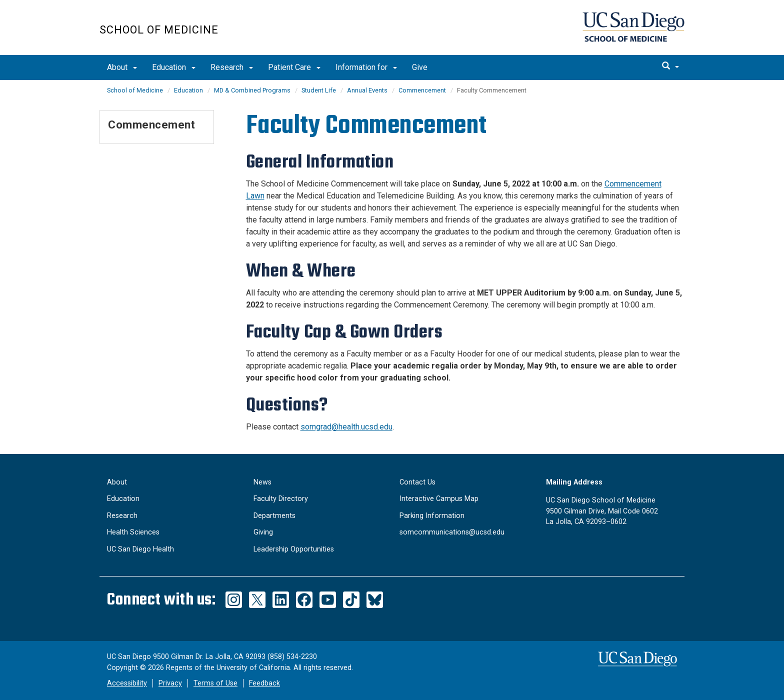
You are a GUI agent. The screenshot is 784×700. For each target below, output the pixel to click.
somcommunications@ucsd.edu (452, 532)
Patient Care (294, 67)
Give (420, 67)
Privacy (170, 683)
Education (174, 67)
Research (232, 67)
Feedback (264, 683)
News (262, 482)
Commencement (422, 90)
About (122, 67)
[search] (670, 66)
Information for (366, 67)
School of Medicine (159, 30)
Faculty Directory (281, 499)
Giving (263, 532)
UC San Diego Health (140, 549)
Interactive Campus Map (439, 499)
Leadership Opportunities (294, 549)
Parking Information (432, 516)
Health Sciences (133, 532)
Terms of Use (215, 683)
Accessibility (127, 683)
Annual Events (367, 90)
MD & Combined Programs (252, 90)
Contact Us (417, 482)
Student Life (319, 90)
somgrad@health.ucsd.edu (346, 427)
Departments (274, 516)
